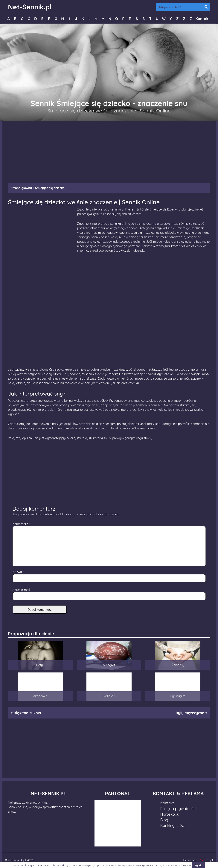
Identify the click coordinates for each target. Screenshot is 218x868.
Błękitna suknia (27, 713)
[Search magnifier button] (206, 7)
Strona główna (21, 188)
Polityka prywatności (178, 809)
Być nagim (178, 696)
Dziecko (173, 209)
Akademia (40, 696)
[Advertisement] (109, 150)
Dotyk (40, 665)
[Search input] (181, 7)
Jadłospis (109, 696)
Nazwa (18, 572)
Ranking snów (173, 825)
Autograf (109, 665)
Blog (164, 820)
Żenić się (178, 665)
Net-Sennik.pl (30, 7)
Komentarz (21, 524)
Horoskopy (170, 814)
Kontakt (203, 19)
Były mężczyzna (190, 713)
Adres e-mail (22, 590)
